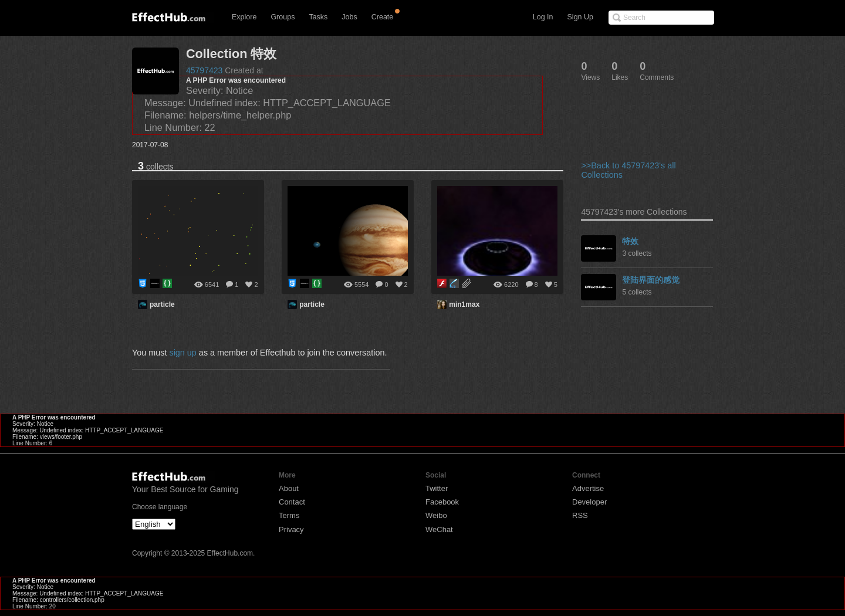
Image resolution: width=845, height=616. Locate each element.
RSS (580, 515)
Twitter (437, 488)
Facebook (442, 502)
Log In (543, 17)
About (289, 488)
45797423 (204, 70)
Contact (292, 502)
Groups (283, 17)
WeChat (439, 529)
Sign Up (580, 17)
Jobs (349, 17)
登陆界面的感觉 (651, 280)
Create (383, 17)
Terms (289, 515)
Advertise (588, 488)
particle (162, 304)
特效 (630, 241)
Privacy (291, 529)
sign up (182, 353)
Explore (244, 17)
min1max (464, 304)
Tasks (318, 17)
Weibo (436, 515)
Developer (589, 502)
